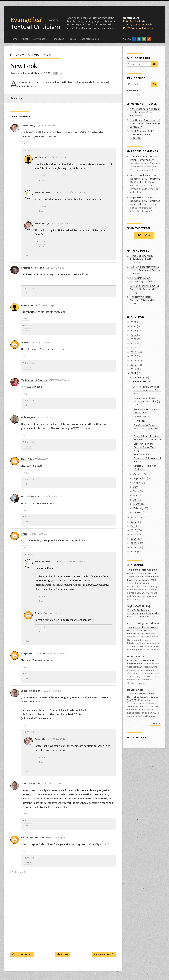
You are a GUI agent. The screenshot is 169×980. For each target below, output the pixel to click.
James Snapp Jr (30, 691)
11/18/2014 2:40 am (38, 534)
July (136, 487)
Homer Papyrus (142, 417)
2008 (134, 539)
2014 (134, 373)
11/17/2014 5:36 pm (46, 417)
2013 (134, 517)
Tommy (134, 157)
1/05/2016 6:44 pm (55, 838)
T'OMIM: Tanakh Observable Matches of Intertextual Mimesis (143, 630)
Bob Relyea (28, 417)
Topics (72, 39)
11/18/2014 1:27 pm (76, 561)
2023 (134, 335)
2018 (134, 356)
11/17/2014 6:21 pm (43, 459)
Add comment (18, 872)
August (138, 483)
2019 (134, 352)
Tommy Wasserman (135, 25)
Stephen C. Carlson (33, 653)
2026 (134, 322)
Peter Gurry (28, 126)
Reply (25, 143)
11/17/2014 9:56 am (46, 126)
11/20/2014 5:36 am (60, 224)
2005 (134, 552)
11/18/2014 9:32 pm (52, 613)
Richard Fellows (139, 175)
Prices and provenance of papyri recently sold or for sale (143, 662)
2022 (134, 339)
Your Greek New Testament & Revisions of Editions (147, 458)
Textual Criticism (35, 23)
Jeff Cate (40, 157)
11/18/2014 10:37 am (56, 653)
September (140, 478)
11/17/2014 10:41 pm (76, 193)
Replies (30, 150)
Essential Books (89, 39)
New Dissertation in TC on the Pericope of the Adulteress (145, 112)
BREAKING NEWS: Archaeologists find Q (142, 280)
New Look (139, 421)
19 (56, 73)
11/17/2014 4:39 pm (60, 380)
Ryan (24, 534)
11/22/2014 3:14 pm (60, 739)
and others (146, 28)
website (18, 98)
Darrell (25, 343)
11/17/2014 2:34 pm (47, 305)
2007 (134, 543)
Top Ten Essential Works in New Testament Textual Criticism (145, 270)
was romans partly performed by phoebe (144, 160)
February (139, 508)
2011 (133, 526)
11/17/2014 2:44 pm (40, 343)
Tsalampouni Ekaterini (35, 380)
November (140, 382)
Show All (155, 724)
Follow (144, 235)
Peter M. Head (132, 21)
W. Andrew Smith (32, 496)
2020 (134, 348)
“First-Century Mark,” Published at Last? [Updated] (142, 135)
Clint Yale (27, 459)
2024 (134, 331)
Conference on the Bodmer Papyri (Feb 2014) (144, 447)
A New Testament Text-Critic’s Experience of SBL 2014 (147, 390)
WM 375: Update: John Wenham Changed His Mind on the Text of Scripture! (144, 613)
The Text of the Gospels (142, 570)
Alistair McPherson (32, 838)
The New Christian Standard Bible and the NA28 (143, 300)
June (136, 491)
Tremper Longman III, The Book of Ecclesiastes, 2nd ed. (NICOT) (143, 697)
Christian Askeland (33, 268)
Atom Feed (133, 90)
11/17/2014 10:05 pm (58, 157)
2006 (134, 547)
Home (14, 39)
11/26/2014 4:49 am (52, 784)
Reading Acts (135, 690)
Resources (58, 39)
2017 (134, 361)
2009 (134, 534)
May (136, 495)
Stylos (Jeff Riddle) (138, 606)
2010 (134, 530)
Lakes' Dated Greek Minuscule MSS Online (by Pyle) (147, 401)
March (137, 504)
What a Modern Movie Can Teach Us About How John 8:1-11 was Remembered (143, 577)
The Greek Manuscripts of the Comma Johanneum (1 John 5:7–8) (145, 123)
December (140, 377)
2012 (134, 522)
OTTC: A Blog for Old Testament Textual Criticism (144, 624)
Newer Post (104, 954)
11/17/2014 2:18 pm (55, 268)
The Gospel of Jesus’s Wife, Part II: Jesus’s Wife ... (147, 428)
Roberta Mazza (136, 657)
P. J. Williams (130, 28)
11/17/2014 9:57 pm (53, 496)
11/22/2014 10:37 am (52, 691)
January (138, 512)
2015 (133, 369)
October (138, 474)
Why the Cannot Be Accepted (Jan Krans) (145, 289)
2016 (134, 365)
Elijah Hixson (138, 198)
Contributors (40, 39)
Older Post (22, 954)
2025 (134, 326)
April (136, 500)
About (25, 39)
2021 (134, 344)
